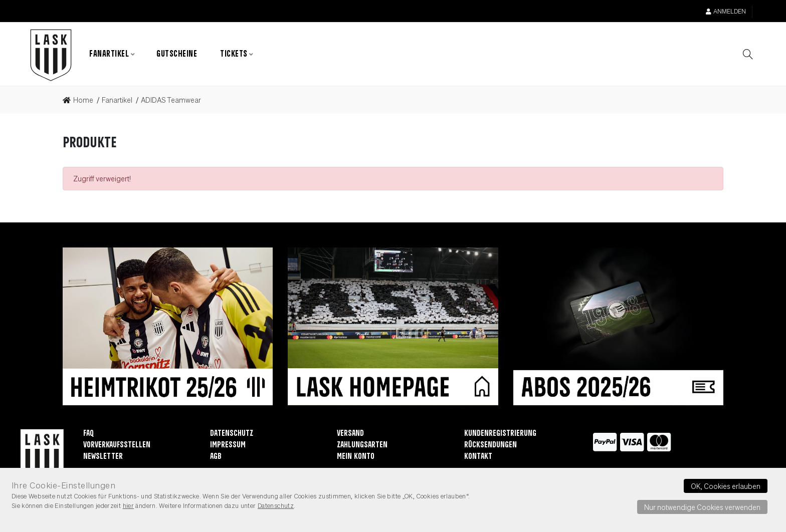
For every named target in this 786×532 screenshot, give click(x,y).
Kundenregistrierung (500, 434)
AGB (216, 457)
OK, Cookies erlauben (726, 486)
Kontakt (478, 457)
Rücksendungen (490, 445)
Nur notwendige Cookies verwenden (702, 507)
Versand (350, 434)
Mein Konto (356, 457)
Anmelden (726, 11)
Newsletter (103, 457)
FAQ (88, 434)
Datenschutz (232, 434)
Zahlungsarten (362, 445)
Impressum (228, 445)
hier (129, 505)
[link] (81, 100)
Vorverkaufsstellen (117, 445)
